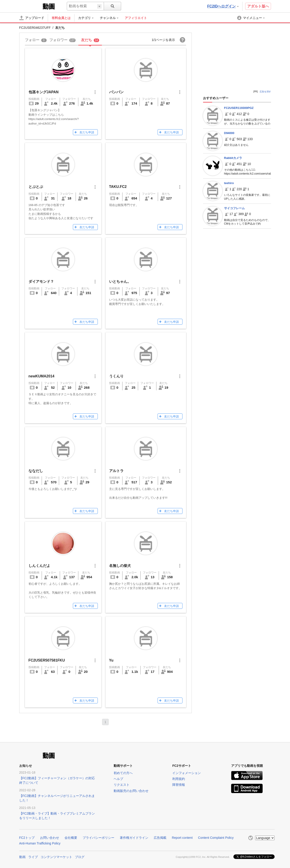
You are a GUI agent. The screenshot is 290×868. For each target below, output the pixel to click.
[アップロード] (32, 18)
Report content (182, 838)
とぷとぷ (36, 187)
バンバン (116, 92)
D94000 (229, 133)
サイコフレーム (234, 208)
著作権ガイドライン (134, 838)
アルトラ (116, 471)
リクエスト (122, 785)
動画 (22, 857)
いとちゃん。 (120, 282)
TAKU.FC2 (118, 187)
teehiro (229, 183)
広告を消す (265, 92)
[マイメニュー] (251, 18)
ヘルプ (118, 779)
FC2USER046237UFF (35, 28)
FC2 (30, 6)
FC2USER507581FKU (47, 660)
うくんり (116, 376)
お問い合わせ (50, 838)
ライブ (33, 857)
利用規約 (179, 779)
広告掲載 (160, 838)
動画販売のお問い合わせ (131, 791)
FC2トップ (27, 838)
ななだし (36, 471)
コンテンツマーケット (56, 857)
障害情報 (179, 785)
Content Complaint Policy (216, 838)
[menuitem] (88, 18)
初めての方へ (123, 773)
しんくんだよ (39, 566)
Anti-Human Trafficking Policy (40, 843)
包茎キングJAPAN (44, 92)
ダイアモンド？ (41, 282)
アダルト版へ (258, 6)
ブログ (80, 857)
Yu (111, 660)
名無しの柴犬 (120, 566)
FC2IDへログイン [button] (223, 6)
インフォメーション (187, 773)
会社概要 (71, 838)
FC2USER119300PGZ (239, 108)
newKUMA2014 (42, 376)
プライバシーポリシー (98, 838)
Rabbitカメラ (233, 158)
